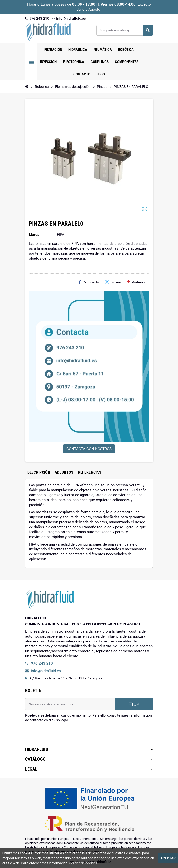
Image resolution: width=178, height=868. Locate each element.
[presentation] (63, 735)
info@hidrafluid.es (69, 19)
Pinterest (137, 282)
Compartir (89, 282)
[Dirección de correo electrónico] (70, 704)
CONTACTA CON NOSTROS (89, 449)
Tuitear (113, 282)
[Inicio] (27, 87)
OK (134, 704)
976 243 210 (37, 19)
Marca (34, 235)
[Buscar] (124, 30)
